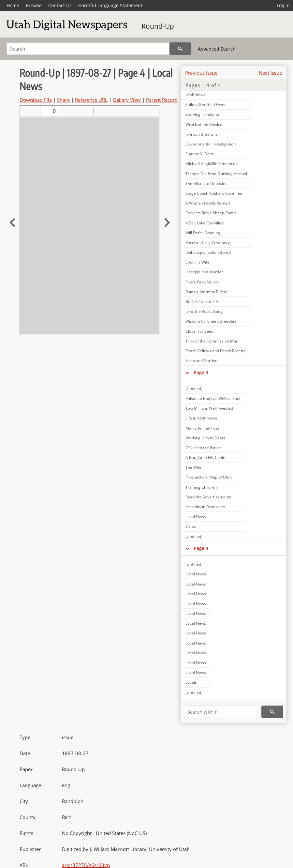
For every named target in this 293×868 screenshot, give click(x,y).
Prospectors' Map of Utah (209, 477)
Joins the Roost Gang (204, 311)
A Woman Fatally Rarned (208, 203)
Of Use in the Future (204, 448)
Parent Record (162, 100)
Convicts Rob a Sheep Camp (211, 213)
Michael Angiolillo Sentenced (212, 164)
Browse (34, 5)
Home (13, 5)
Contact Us (60, 5)
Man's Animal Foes (203, 428)
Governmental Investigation (211, 144)
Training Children (201, 487)
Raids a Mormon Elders (206, 292)
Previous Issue (201, 73)
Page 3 (201, 372)
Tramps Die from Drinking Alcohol (216, 174)
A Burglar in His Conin (205, 457)
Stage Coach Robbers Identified (214, 193)
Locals (191, 682)
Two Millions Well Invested (209, 408)
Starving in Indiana (202, 114)
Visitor (191, 526)
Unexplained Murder (204, 272)
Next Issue (270, 73)
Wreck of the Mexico (204, 124)
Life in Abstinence (201, 418)
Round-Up (158, 26)
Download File (36, 100)
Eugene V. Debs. (200, 154)
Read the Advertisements (208, 497)
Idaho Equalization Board (208, 252)
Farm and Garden (201, 361)
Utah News (195, 95)
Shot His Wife (198, 262)
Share (63, 100)
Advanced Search (217, 49)
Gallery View (127, 100)
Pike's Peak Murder (203, 282)
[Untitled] (194, 389)
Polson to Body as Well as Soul (213, 398)
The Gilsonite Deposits (206, 183)
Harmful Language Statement (110, 5)
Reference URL (91, 100)
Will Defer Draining (203, 233)
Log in (283, 5)
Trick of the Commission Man (212, 341)
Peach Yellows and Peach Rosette (216, 351)
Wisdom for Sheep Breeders (211, 321)
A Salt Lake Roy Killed (205, 223)
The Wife (193, 467)
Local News (196, 517)
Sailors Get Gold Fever (206, 105)
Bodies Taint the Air (203, 302)
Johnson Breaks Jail (203, 134)
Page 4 (201, 548)
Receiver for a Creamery (208, 243)
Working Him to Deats (205, 438)
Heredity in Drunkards (205, 507)
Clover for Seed (199, 331)
